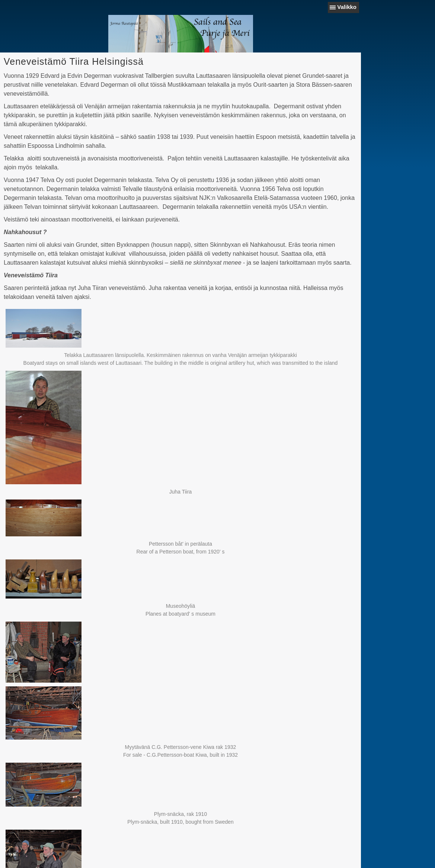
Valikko (347, 7)
